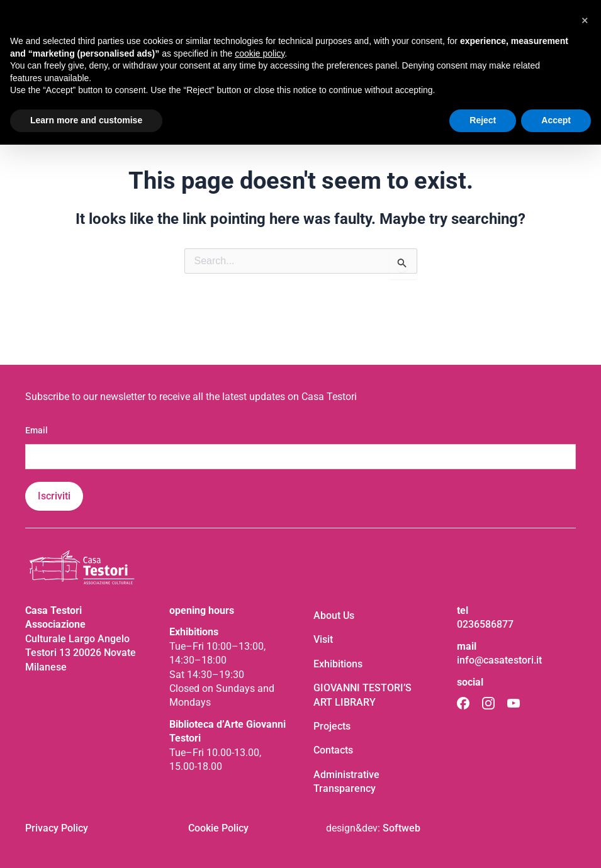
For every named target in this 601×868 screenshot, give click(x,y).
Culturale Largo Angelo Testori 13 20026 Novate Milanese (81, 653)
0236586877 (485, 624)
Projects (332, 726)
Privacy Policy (57, 828)
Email (37, 430)
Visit (323, 639)
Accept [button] (556, 120)
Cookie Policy (218, 828)
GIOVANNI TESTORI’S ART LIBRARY (362, 695)
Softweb (402, 828)
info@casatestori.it (499, 660)
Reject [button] (483, 120)
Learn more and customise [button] (86, 120)
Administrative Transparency (346, 782)
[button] (585, 20)
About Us (334, 615)
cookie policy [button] (260, 53)
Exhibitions (338, 664)
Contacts (333, 750)
